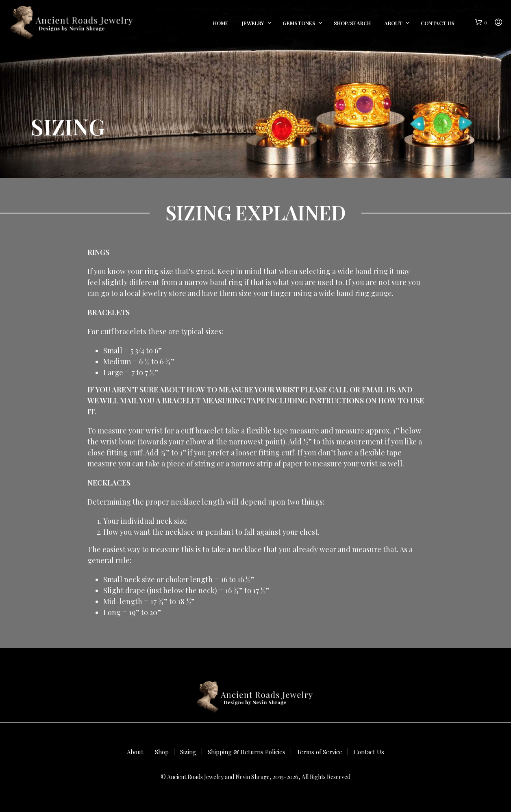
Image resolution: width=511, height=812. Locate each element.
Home (221, 23)
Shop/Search (352, 23)
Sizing (188, 752)
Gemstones (299, 23)
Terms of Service (320, 752)
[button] (481, 22)
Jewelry (253, 23)
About (393, 23)
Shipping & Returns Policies (247, 752)
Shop (162, 752)
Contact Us (438, 23)
